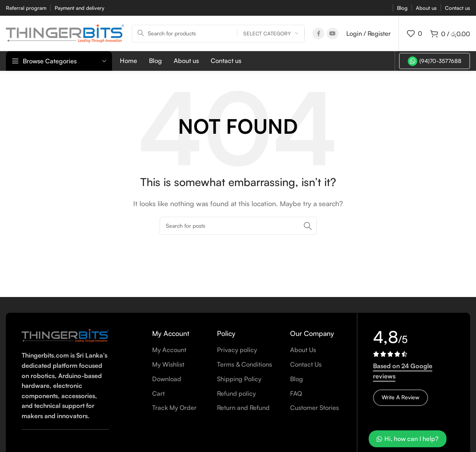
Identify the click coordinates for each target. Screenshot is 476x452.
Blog (297, 379)
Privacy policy (237, 350)
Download (167, 379)
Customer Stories (314, 408)
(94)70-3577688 (435, 61)
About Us (303, 350)
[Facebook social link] (318, 33)
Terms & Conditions (244, 364)
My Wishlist (168, 364)
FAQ (296, 393)
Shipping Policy (239, 379)
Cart (158, 393)
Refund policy (236, 393)
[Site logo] (65, 33)
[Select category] (271, 34)
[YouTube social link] (333, 33)
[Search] (218, 34)
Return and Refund (243, 408)
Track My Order (174, 408)
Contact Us (306, 364)
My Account (169, 350)
